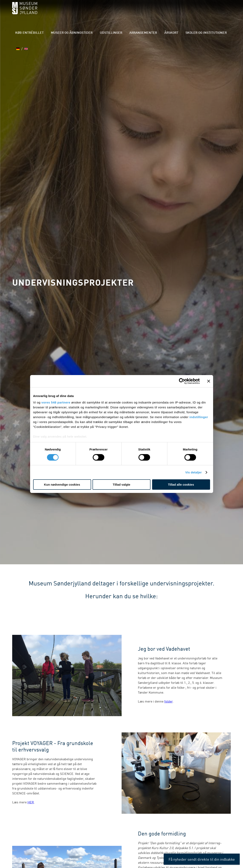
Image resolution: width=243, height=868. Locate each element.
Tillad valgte (121, 485)
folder (168, 701)
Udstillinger (114, 33)
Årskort (165, 33)
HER (31, 802)
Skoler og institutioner (195, 33)
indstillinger (199, 417)
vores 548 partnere (56, 402)
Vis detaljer (193, 472)
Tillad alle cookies (181, 485)
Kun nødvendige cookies (62, 485)
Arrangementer (141, 33)
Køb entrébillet (43, 33)
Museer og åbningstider (80, 33)
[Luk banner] (209, 381)
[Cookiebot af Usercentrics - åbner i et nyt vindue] (182, 381)
